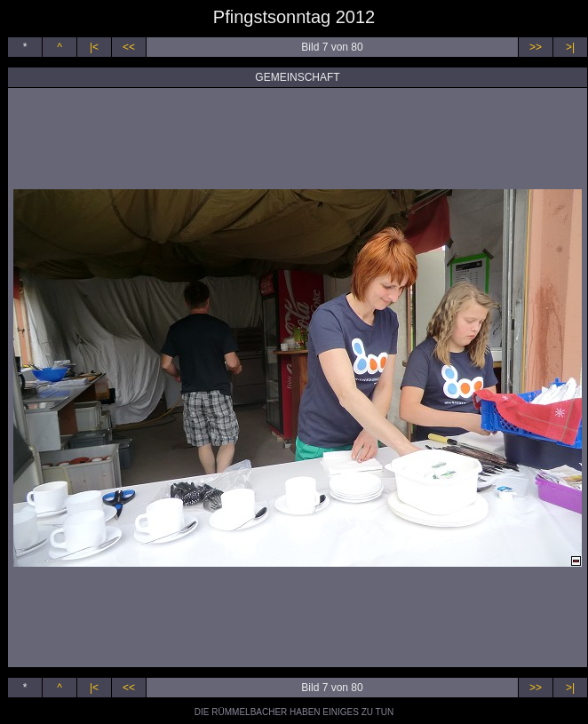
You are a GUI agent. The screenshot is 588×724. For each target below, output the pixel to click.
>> (536, 47)
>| (570, 47)
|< (94, 47)
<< (129, 47)
